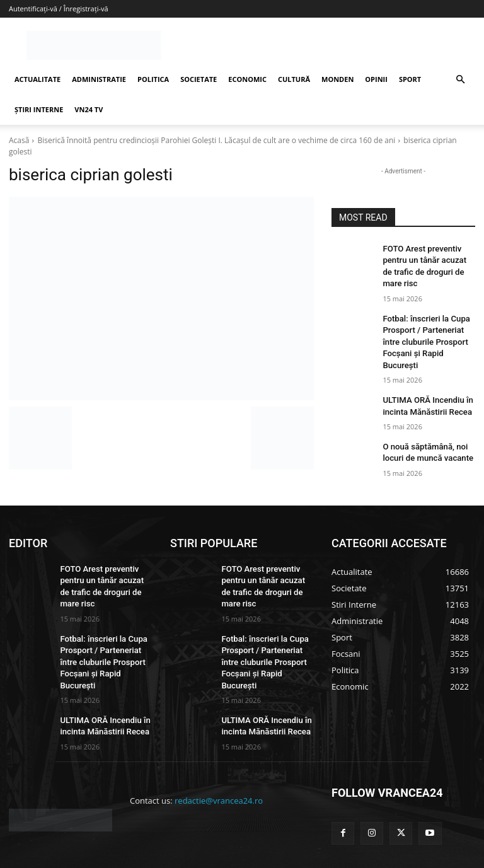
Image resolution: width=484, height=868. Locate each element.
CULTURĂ (294, 79)
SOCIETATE (199, 79)
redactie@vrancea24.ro (219, 760)
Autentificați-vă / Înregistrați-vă (59, 9)
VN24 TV (89, 109)
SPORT (410, 79)
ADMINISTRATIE (99, 79)
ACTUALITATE (37, 79)
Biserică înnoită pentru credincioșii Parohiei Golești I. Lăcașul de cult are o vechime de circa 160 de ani (216, 140)
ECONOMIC (247, 79)
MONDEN (337, 79)
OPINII (376, 79)
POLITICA (153, 79)
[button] (460, 80)
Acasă (19, 140)
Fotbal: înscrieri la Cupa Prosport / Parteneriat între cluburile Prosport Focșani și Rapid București (106, 631)
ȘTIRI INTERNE (39, 109)
